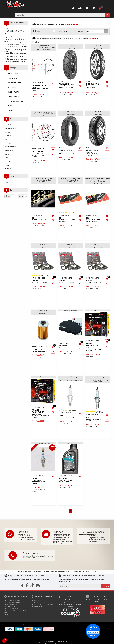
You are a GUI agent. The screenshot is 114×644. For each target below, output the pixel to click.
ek (6, 139)
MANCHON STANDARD (16, 101)
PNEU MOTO (12, 110)
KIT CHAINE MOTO (14, 97)
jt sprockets (11, 147)
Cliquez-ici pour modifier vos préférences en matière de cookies (57, 643)
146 (7, 182)
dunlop (8, 136)
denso (8, 132)
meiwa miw (9, 151)
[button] (4, 640)
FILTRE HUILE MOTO (15, 87)
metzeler (9, 154)
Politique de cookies (15, 617)
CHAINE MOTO (13, 78)
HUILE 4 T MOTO (13, 92)
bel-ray (8, 125)
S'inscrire (105, 586)
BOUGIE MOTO (13, 74)
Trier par (81, 31)
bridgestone (10, 128)
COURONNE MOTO (14, 83)
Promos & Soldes (61, 31)
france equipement (10, 144)
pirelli (8, 162)
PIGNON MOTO (13, 106)
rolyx (7, 165)
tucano (8, 169)
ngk (7, 158)
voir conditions (94, 39)
